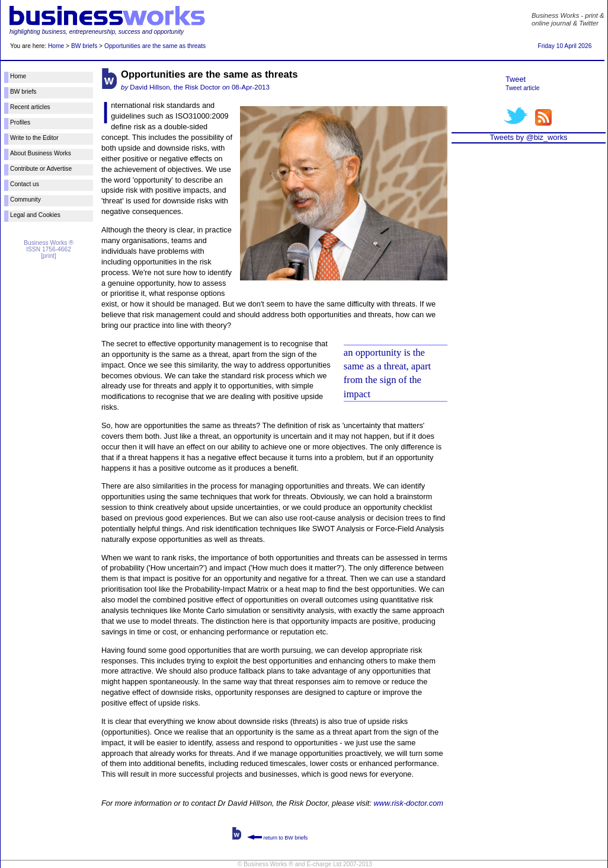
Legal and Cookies (35, 215)
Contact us (25, 184)
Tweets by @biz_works (528, 137)
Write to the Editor (34, 138)
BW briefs (84, 46)
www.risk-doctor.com (408, 803)
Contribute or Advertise (41, 169)
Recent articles (30, 107)
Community (25, 200)
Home (56, 46)
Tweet (516, 79)
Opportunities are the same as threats (155, 46)
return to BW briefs (277, 838)
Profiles (20, 122)
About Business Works (41, 153)
